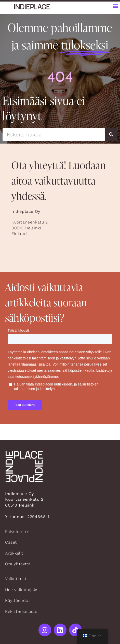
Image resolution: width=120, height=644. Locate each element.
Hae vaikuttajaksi (22, 590)
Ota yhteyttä (18, 564)
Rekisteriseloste (21, 611)
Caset (11, 542)
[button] (116, 6)
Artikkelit (14, 553)
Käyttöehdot (18, 600)
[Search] (111, 135)
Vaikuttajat (16, 579)
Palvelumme (17, 531)
